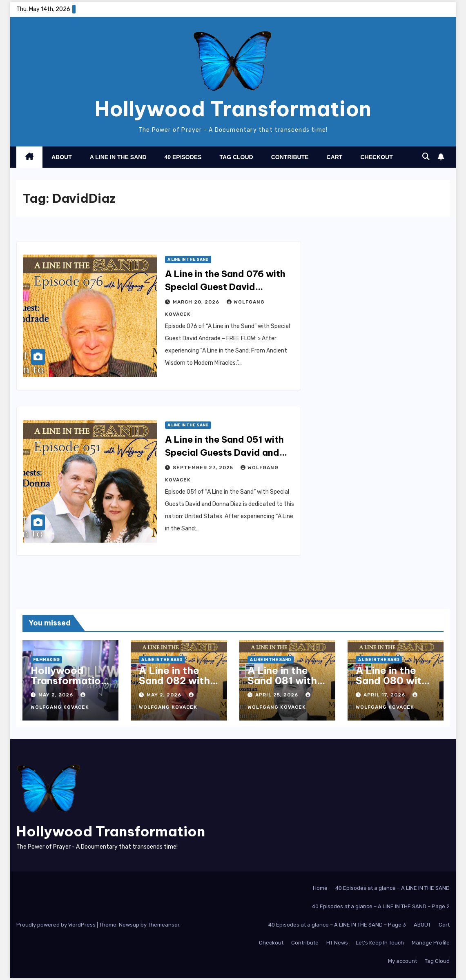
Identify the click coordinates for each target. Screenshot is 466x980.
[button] (426, 157)
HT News (337, 943)
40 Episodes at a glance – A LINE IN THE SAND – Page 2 (381, 906)
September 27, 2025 (204, 468)
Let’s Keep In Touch (380, 943)
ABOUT (422, 925)
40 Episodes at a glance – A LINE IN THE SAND (392, 888)
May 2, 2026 (57, 695)
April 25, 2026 (278, 695)
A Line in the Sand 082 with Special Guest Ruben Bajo (174, 686)
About (62, 157)
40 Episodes (183, 157)
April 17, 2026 (385, 695)
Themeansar (164, 925)
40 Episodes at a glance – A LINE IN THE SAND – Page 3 (337, 925)
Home (320, 888)
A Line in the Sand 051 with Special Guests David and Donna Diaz (224, 452)
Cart (335, 157)
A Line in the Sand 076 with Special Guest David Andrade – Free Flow (225, 287)
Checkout (376, 157)
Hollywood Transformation (233, 109)
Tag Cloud (236, 157)
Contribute (290, 157)
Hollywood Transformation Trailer (69, 681)
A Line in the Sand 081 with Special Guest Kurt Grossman (284, 686)
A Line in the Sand (118, 157)
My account (402, 961)
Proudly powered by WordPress (57, 925)
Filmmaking (46, 660)
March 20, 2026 (197, 302)
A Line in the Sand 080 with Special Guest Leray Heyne (392, 686)
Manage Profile (431, 943)
